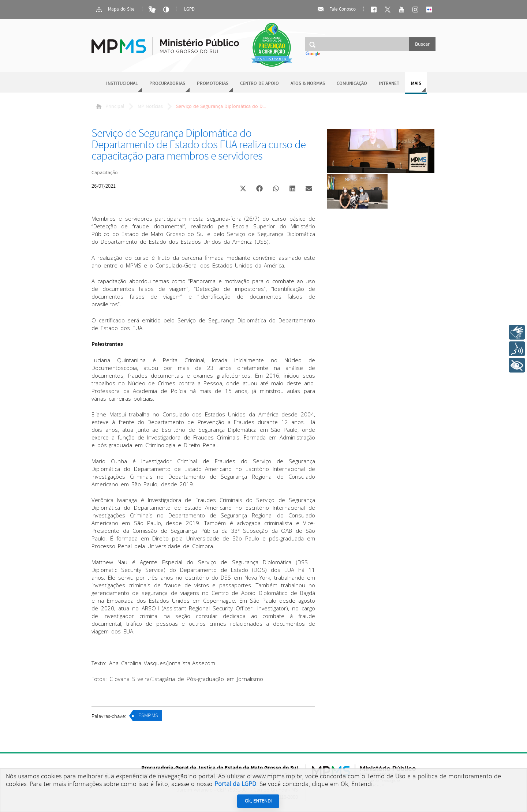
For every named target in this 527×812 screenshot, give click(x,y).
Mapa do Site (115, 10)
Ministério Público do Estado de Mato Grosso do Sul (165, 42)
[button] (243, 189)
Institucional (122, 84)
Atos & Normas (308, 84)
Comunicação (352, 84)
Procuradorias (167, 84)
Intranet (389, 84)
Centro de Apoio (259, 84)
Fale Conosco (336, 10)
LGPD (189, 9)
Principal (110, 106)
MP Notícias (150, 106)
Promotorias (213, 84)
